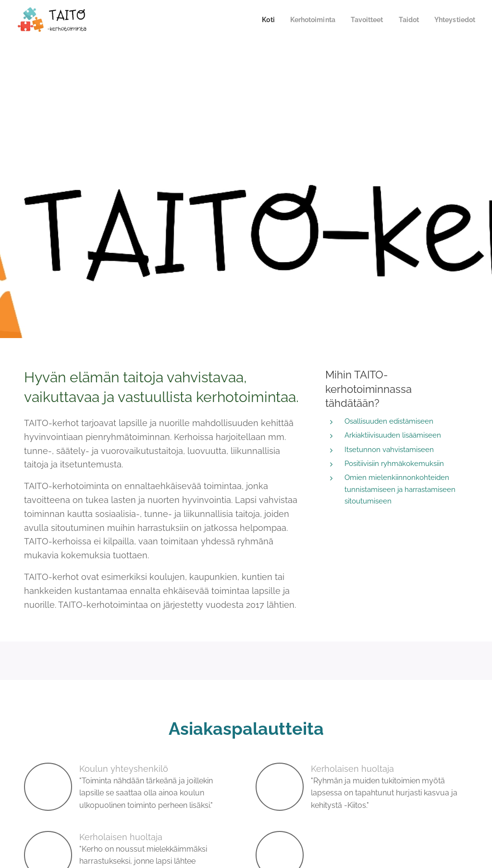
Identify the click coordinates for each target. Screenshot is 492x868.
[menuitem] (258, 20)
